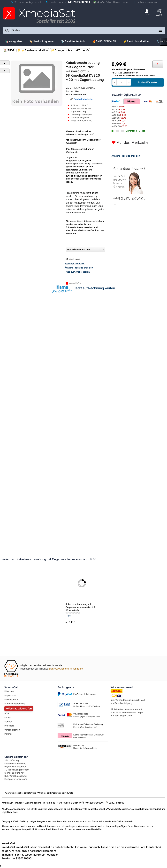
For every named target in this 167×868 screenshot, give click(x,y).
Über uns (9, 691)
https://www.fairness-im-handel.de (66, 669)
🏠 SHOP (9, 50)
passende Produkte (75, 264)
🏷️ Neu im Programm (41, 41)
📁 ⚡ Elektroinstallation (33, 50)
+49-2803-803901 (79, 2)
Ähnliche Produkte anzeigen (79, 268)
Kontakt (8, 717)
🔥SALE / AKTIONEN (104, 41)
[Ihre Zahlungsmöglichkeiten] (158, 64)
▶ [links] (164, 42)
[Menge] (122, 82)
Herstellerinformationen (79, 249)
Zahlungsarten (67, 687)
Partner (8, 734)
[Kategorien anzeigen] (160, 31)
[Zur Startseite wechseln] (39, 24)
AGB (7, 713)
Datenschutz (11, 699)
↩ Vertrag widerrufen (19, 708)
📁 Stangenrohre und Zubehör (70, 50)
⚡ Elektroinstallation (136, 41)
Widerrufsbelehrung (15, 704)
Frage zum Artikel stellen (77, 272)
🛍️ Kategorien (13, 41)
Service (8, 722)
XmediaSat (11, 687)
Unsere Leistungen (16, 757)
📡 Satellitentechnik (73, 41)
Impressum (10, 695)
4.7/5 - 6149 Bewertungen (111, 2)
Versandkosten (12, 730)
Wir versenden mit (122, 687)
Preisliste (9, 726)
